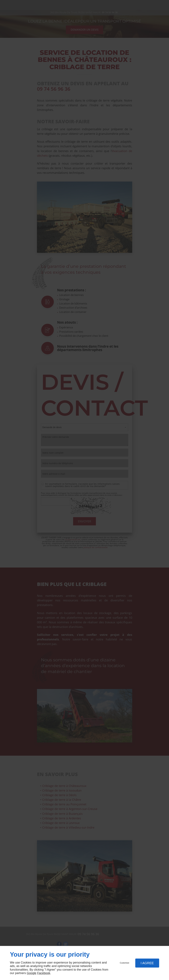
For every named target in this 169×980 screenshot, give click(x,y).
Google (32, 973)
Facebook (44, 973)
